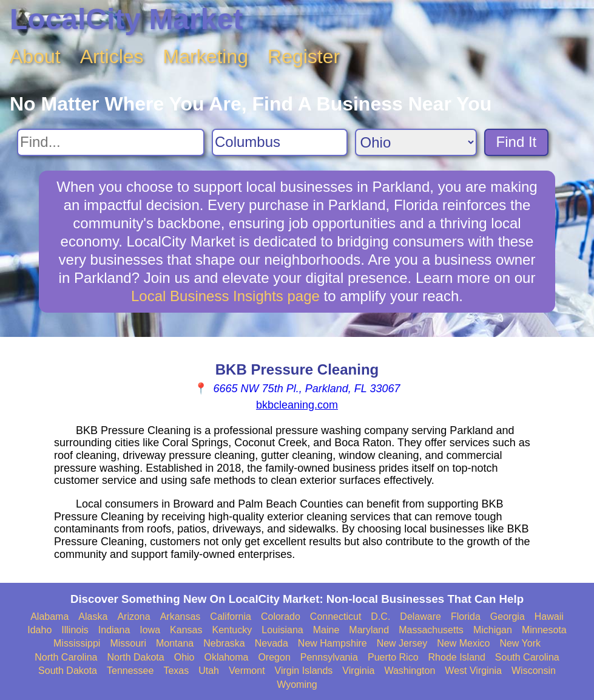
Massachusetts (431, 630)
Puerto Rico (393, 657)
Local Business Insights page (225, 296)
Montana (175, 643)
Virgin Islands (304, 671)
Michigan (493, 630)
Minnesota (544, 630)
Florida (466, 617)
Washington (410, 671)
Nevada (272, 643)
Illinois (75, 630)
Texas (176, 671)
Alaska (93, 617)
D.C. (380, 617)
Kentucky (232, 630)
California (231, 617)
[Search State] (416, 142)
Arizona (133, 617)
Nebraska (224, 643)
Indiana (114, 630)
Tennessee (130, 671)
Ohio (184, 657)
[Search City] (280, 142)
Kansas (186, 630)
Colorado (281, 617)
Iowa (150, 630)
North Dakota (135, 657)
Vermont (247, 671)
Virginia (358, 671)
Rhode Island (457, 657)
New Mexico (463, 643)
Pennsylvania (329, 657)
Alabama (49, 617)
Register (304, 56)
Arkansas (181, 617)
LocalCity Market (126, 19)
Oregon (274, 657)
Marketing (206, 56)
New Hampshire (332, 643)
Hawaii (549, 617)
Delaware (420, 617)
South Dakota (68, 671)
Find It (517, 142)
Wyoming (297, 685)
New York (520, 643)
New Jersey (402, 643)
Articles (112, 56)
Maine (326, 630)
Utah (209, 671)
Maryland (369, 630)
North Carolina (66, 657)
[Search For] (111, 142)
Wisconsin (534, 671)
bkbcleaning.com (297, 405)
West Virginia (473, 671)
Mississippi (77, 643)
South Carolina (527, 657)
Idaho (39, 630)
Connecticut (336, 617)
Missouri (128, 643)
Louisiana (282, 630)
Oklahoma (227, 657)
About (35, 56)
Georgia (508, 617)
